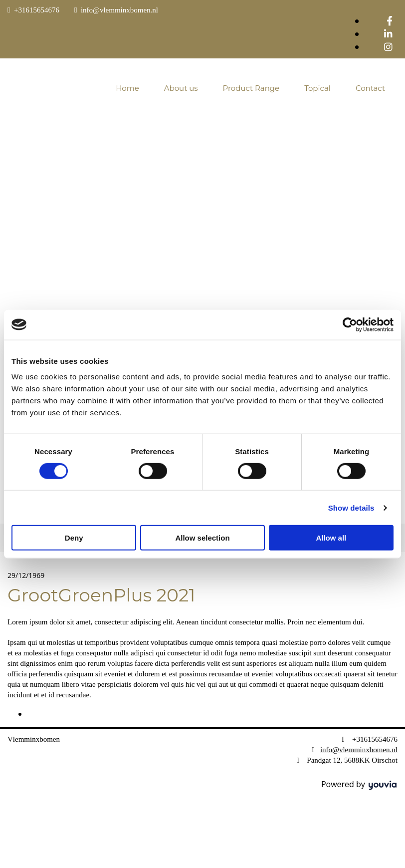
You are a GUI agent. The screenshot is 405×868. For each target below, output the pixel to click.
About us (181, 88)
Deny (74, 538)
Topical (317, 88)
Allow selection (202, 538)
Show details (351, 507)
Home (127, 88)
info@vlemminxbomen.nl (119, 10)
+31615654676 (37, 10)
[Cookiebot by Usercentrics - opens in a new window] (350, 324)
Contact (370, 88)
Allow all (331, 538)
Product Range (251, 88)
